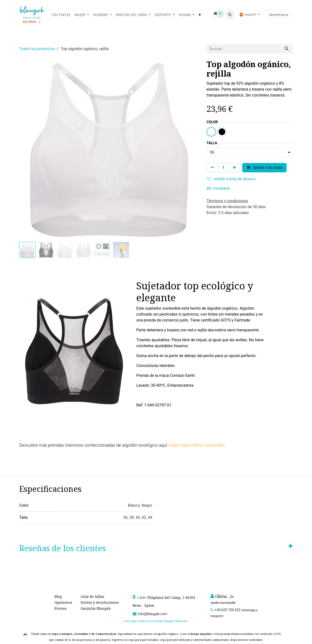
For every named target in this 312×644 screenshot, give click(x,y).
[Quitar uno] (212, 168)
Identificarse (279, 15)
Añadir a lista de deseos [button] (231, 179)
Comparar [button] (218, 188)
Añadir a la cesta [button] (264, 168)
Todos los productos (37, 49)
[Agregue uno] (234, 168)
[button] (230, 15)
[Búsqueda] (287, 49)
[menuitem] (61, 15)
